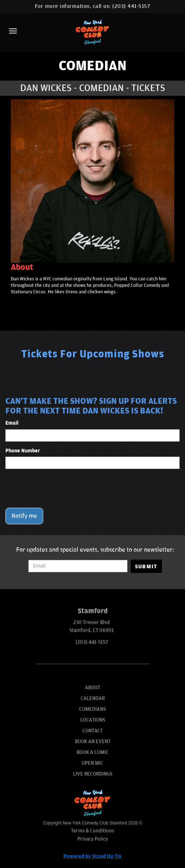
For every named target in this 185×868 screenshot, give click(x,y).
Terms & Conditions (92, 831)
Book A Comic (93, 752)
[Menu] (13, 31)
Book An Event (93, 742)
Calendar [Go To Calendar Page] (93, 698)
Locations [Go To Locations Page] (93, 720)
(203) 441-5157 (131, 6)
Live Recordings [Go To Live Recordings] (93, 774)
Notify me (24, 516)
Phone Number (23, 451)
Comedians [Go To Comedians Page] (92, 709)
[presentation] (60, 488)
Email (12, 423)
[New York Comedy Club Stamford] (92, 32)
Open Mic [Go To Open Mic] (92, 763)
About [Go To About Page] (92, 688)
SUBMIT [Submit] (146, 566)
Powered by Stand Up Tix (92, 856)
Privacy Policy (93, 839)
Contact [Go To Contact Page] (92, 731)
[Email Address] (78, 566)
